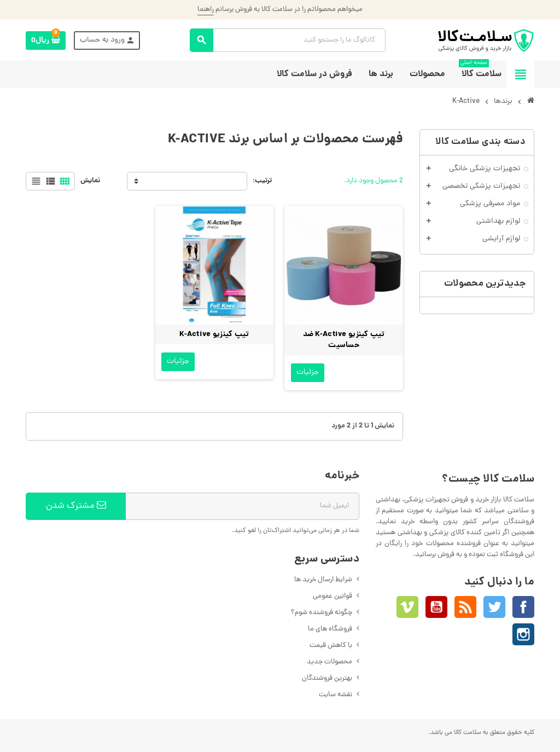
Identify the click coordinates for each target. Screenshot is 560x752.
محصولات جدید (329, 662)
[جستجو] (288, 40)
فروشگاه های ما (330, 629)
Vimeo (407, 607)
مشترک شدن (76, 506)
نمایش (90, 181)
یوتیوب (436, 607)
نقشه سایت (336, 695)
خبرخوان (465, 607)
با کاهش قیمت (331, 646)
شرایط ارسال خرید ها (323, 580)
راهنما (206, 10)
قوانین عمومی (332, 596)
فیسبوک (523, 607)
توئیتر (494, 607)
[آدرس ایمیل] (242, 506)
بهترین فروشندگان (327, 678)
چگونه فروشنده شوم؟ (322, 613)
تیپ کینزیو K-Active (214, 334)
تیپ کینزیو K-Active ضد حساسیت (344, 340)
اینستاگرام (523, 634)
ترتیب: (262, 181)
